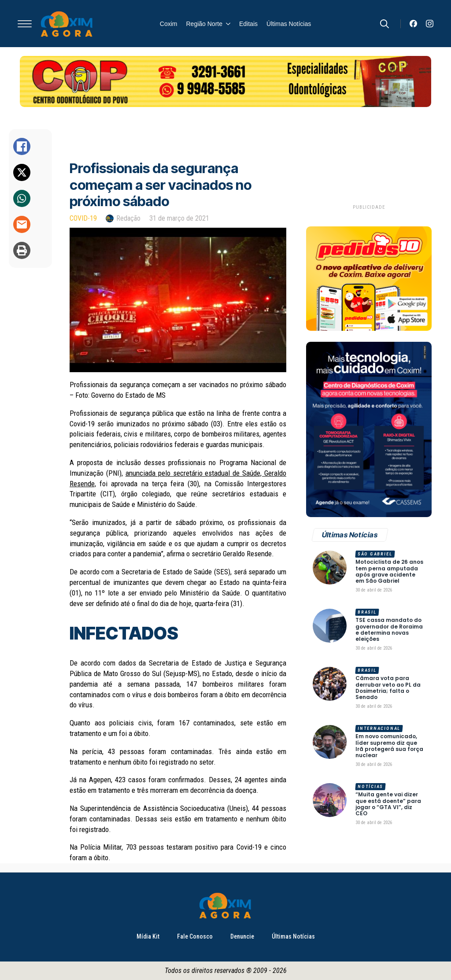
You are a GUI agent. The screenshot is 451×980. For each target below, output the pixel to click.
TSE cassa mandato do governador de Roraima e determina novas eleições (389, 630)
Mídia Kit (148, 936)
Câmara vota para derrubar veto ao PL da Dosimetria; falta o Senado (388, 688)
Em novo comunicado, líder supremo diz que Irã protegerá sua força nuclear (389, 746)
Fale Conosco (195, 936)
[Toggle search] (384, 24)
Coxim (169, 24)
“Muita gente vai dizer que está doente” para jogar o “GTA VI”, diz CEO (388, 804)
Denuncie (242, 936)
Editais (248, 24)
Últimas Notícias (289, 24)
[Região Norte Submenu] (226, 24)
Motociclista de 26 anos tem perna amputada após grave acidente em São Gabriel (389, 572)
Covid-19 (83, 218)
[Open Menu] (25, 24)
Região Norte (205, 24)
